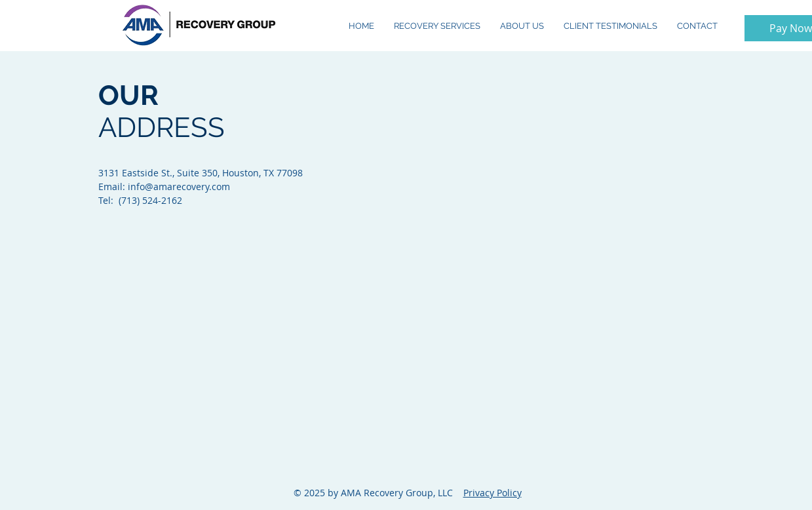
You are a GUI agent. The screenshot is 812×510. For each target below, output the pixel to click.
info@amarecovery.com (179, 186)
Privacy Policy (493, 493)
